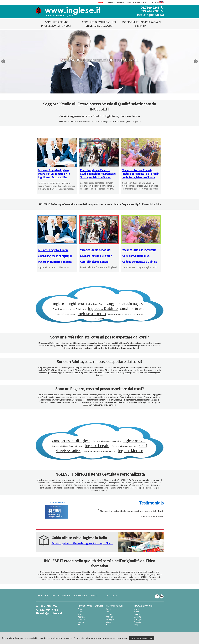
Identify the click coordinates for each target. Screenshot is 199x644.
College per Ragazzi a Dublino (140, 262)
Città (80, 612)
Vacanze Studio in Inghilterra (139, 250)
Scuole (81, 614)
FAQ (80, 624)
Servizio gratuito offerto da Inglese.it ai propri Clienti (82, 543)
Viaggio (81, 622)
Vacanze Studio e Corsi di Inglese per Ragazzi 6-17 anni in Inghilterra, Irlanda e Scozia (141, 174)
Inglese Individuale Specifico (55, 262)
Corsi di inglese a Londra (94, 262)
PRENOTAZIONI (140, 3)
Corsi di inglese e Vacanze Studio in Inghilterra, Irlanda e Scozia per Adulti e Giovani (98, 174)
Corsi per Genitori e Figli (136, 256)
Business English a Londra (53, 250)
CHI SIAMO (110, 3)
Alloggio (82, 619)
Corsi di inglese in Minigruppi (55, 256)
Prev (3, 62)
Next (196, 62)
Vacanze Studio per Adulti (95, 250)
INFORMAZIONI (124, 3)
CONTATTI (154, 3)
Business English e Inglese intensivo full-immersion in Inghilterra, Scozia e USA (54, 174)
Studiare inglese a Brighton (96, 256)
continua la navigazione (142, 638)
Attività (81, 617)
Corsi (80, 609)
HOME (101, 3)
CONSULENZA (111, 596)
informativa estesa (113, 638)
